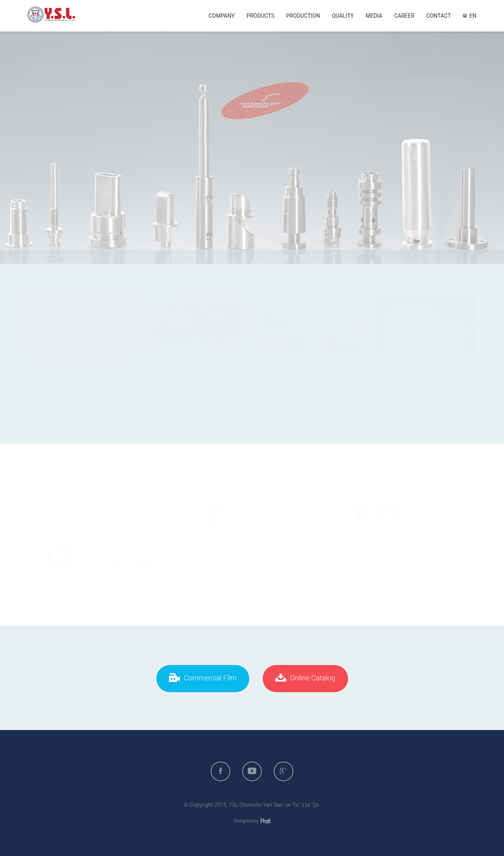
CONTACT (438, 16)
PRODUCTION (303, 16)
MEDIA (374, 16)
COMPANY (222, 16)
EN (470, 16)
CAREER (404, 16)
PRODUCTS (260, 16)
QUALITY (343, 16)
